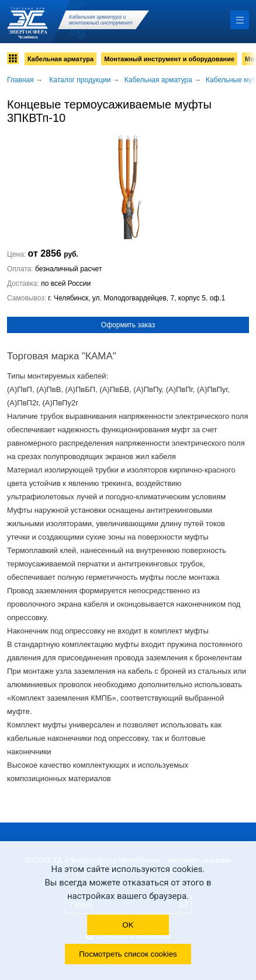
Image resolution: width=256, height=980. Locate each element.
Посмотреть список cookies (128, 954)
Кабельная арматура (60, 59)
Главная (20, 80)
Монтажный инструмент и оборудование (169, 59)
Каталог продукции (80, 80)
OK (128, 925)
